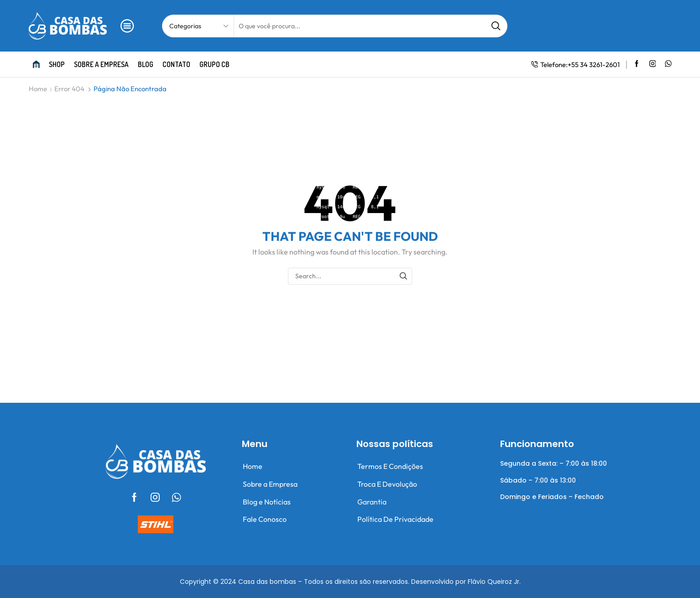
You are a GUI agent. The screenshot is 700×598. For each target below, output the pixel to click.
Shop (57, 64)
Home (38, 89)
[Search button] (496, 26)
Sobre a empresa (101, 64)
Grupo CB (214, 64)
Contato (176, 64)
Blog (146, 64)
